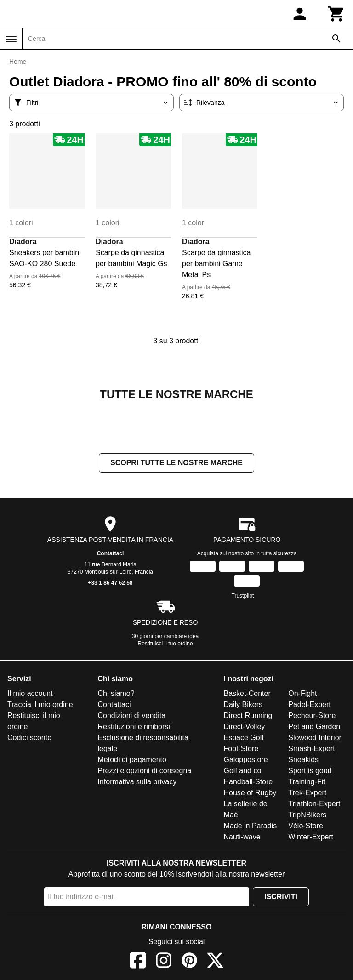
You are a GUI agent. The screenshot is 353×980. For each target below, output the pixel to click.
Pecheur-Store (312, 716)
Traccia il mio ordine (40, 705)
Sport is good (310, 772)
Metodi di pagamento (132, 761)
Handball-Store (248, 783)
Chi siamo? (116, 694)
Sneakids (303, 761)
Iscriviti (281, 897)
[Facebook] (138, 963)
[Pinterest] (189, 963)
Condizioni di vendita (132, 716)
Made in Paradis (251, 827)
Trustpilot (243, 597)
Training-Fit (307, 783)
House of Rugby (250, 794)
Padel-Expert (310, 705)
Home (18, 62)
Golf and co (243, 772)
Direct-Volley (245, 727)
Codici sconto (29, 738)
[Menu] (11, 39)
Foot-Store (241, 749)
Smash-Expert (311, 749)
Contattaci (111, 554)
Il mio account (30, 694)
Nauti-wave (242, 838)
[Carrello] (336, 14)
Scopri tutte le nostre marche (176, 464)
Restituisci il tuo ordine (165, 644)
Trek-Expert (307, 794)
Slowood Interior (315, 738)
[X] (215, 963)
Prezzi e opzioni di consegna (145, 772)
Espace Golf (244, 738)
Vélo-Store (306, 827)
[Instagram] (164, 963)
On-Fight (302, 694)
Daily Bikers (243, 705)
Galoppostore (246, 761)
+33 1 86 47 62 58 (110, 584)
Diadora (23, 242)
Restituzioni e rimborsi (134, 727)
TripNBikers (307, 816)
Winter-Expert (311, 838)
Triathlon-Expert (314, 805)
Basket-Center (247, 694)
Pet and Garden (314, 727)
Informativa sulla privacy (137, 783)
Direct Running (248, 716)
